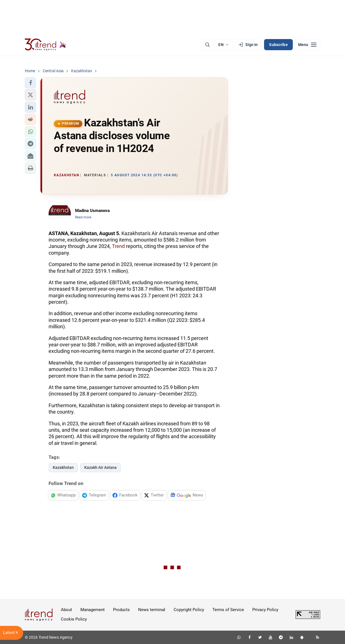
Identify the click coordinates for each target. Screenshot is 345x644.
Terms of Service (228, 610)
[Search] (207, 45)
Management (93, 610)
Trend (118, 246)
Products (121, 610)
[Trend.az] (45, 45)
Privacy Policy (265, 610)
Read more (83, 217)
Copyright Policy (189, 610)
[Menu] (307, 45)
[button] (30, 83)
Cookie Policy (74, 619)
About (66, 610)
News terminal (152, 610)
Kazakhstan (63, 467)
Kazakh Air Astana (100, 467)
